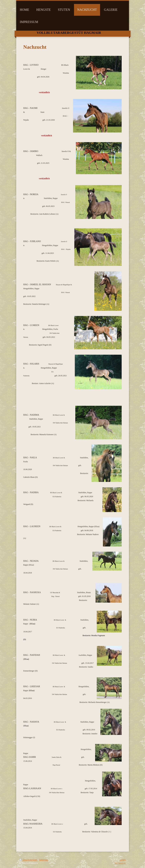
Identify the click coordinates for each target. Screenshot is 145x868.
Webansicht (120, 863)
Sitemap (44, 860)
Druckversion (29, 860)
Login (123, 860)
